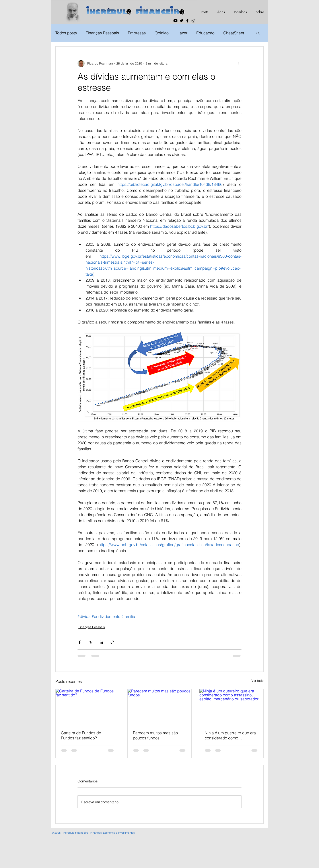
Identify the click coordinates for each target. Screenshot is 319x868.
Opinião (162, 33)
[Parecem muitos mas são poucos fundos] (160, 707)
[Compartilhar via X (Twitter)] (90, 642)
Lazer (182, 33)
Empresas (137, 33)
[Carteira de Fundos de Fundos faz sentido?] (88, 707)
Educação (205, 33)
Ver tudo (258, 681)
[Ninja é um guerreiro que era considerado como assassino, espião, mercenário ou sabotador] (231, 707)
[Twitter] (181, 21)
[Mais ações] (239, 63)
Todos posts (66, 33)
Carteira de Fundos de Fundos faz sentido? (81, 735)
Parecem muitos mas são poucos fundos (155, 735)
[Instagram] (193, 21)
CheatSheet (234, 33)
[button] (258, 33)
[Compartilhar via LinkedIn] (101, 642)
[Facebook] (187, 21)
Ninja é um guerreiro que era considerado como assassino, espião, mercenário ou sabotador (230, 735)
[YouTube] (175, 21)
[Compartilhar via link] (112, 642)
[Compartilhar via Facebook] (80, 642)
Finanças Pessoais (102, 33)
